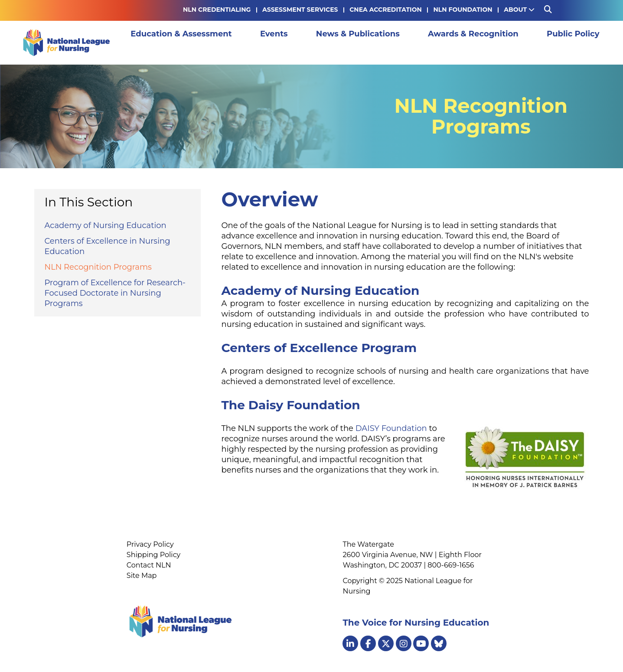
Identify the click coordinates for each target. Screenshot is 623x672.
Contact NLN (149, 565)
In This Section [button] (89, 202)
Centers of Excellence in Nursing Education (108, 246)
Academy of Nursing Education (106, 225)
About (519, 10)
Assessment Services (300, 10)
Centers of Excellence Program (319, 348)
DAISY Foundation (391, 428)
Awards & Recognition (422, 42)
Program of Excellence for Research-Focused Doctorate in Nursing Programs (115, 293)
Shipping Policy (153, 555)
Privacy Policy (150, 544)
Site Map (142, 576)
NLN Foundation (463, 10)
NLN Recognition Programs (98, 267)
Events (256, 42)
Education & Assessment (179, 42)
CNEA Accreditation (386, 10)
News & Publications (323, 42)
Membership (570, 42)
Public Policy (506, 42)
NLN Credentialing (217, 10)
